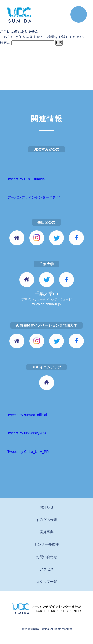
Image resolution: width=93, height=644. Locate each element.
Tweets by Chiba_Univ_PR (28, 452)
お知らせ (47, 507)
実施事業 (47, 532)
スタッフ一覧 (47, 582)
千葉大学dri (46, 299)
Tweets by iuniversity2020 (27, 433)
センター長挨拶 (47, 544)
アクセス (47, 569)
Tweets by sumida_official (27, 415)
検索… (5, 43)
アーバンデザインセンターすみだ (33, 197)
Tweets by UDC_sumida (26, 179)
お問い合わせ (47, 557)
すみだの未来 (47, 520)
